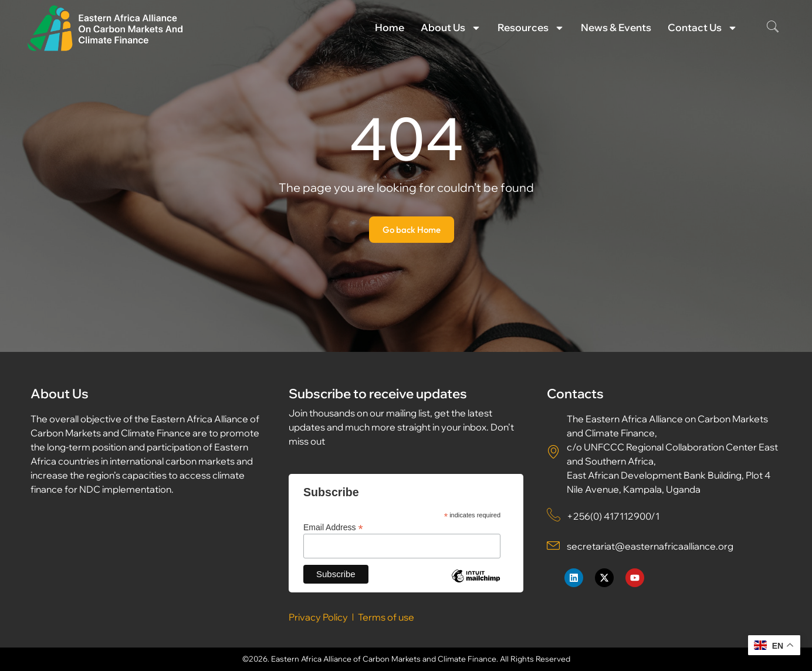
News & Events (616, 27)
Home (390, 27)
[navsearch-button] (773, 28)
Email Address (333, 527)
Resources (531, 28)
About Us (451, 28)
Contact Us (703, 28)
